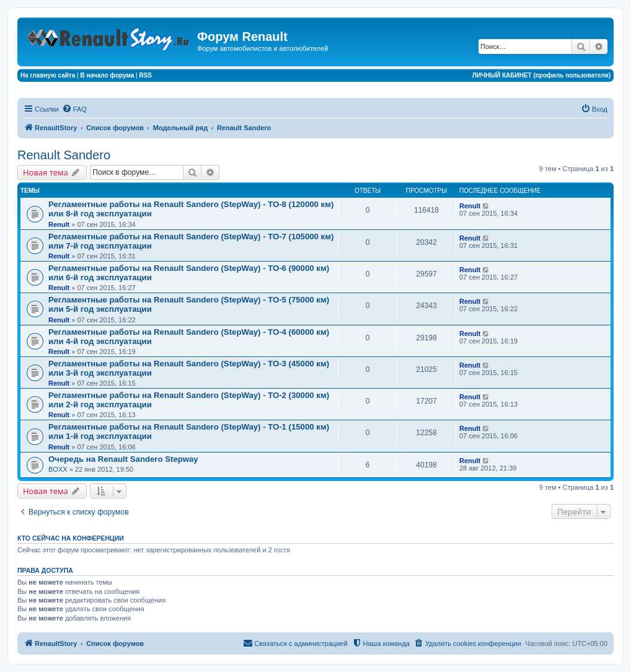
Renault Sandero (64, 155)
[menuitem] (74, 109)
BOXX (58, 469)
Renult (59, 224)
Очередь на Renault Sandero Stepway (123, 459)
